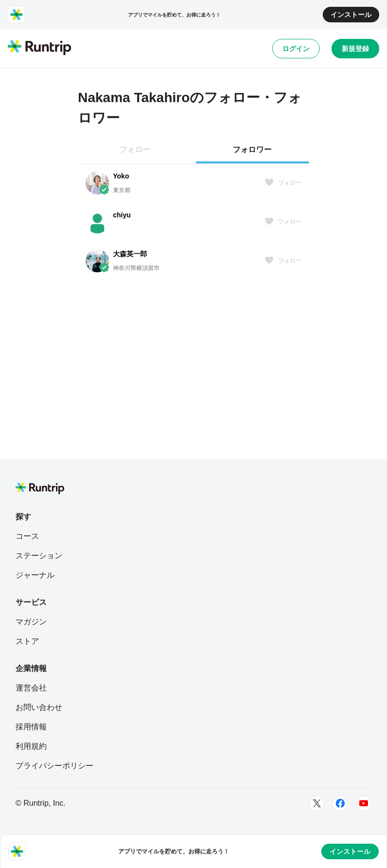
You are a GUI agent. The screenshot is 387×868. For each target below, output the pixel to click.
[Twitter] (317, 803)
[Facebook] (340, 803)
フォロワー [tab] (252, 150)
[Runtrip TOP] (39, 48)
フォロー (283, 183)
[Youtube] (364, 803)
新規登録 (355, 49)
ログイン (296, 49)
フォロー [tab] (135, 150)
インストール (351, 15)
